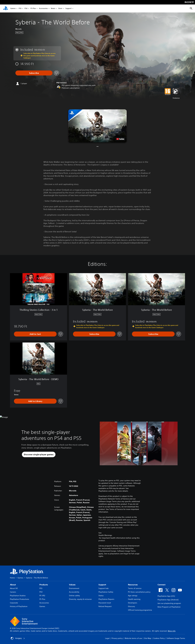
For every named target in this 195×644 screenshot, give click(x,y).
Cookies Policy (159, 638)
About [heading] (13, 585)
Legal (107, 638)
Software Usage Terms (176, 638)
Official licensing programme (140, 610)
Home (12, 578)
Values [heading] (72, 585)
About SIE (14, 588)
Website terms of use (133, 638)
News (53, 9)
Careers (13, 592)
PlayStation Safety (106, 592)
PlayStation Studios (18, 596)
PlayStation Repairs (106, 599)
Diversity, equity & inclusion (80, 599)
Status (101, 596)
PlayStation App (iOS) (166, 596)
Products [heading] (44, 585)
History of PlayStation (19, 606)
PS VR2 (42, 596)
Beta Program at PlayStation (169, 607)
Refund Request (105, 606)
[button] (97, 126)
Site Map (148, 638)
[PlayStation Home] (6, 8)
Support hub (104, 588)
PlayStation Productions (20, 599)
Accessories (43, 9)
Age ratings (133, 596)
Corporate (14, 603)
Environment (74, 588)
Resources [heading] (133, 585)
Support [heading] (102, 585)
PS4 (26, 9)
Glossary (131, 606)
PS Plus (33, 9)
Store (60, 9)
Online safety (74, 596)
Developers (133, 603)
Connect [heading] (161, 585)
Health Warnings (105, 535)
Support (68, 9)
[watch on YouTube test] (120, 139)
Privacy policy (117, 638)
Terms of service (135, 588)
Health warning (134, 599)
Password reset (105, 603)
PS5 (20, 9)
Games (13, 9)
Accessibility (74, 592)
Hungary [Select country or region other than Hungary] (18, 638)
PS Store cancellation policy (139, 592)
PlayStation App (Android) (168, 600)
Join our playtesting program (169, 603)
